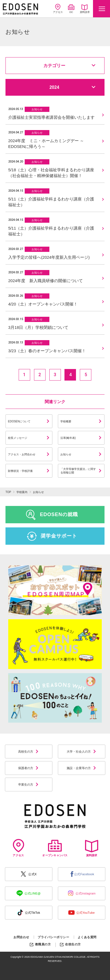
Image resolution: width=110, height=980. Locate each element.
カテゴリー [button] (69, 66)
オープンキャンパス (55, 848)
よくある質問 (87, 937)
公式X (28, 874)
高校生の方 (29, 751)
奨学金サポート (52, 536)
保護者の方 (29, 768)
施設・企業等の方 (82, 768)
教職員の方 (40, 944)
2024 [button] (72, 87)
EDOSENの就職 (52, 515)
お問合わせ (21, 937)
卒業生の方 (29, 784)
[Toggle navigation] (102, 9)
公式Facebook (82, 874)
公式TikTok (29, 912)
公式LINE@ (29, 893)
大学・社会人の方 (82, 751)
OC (71, 9)
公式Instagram (82, 893)
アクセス (58, 9)
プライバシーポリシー (53, 937)
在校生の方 (70, 944)
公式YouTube (82, 912)
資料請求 (85, 9)
